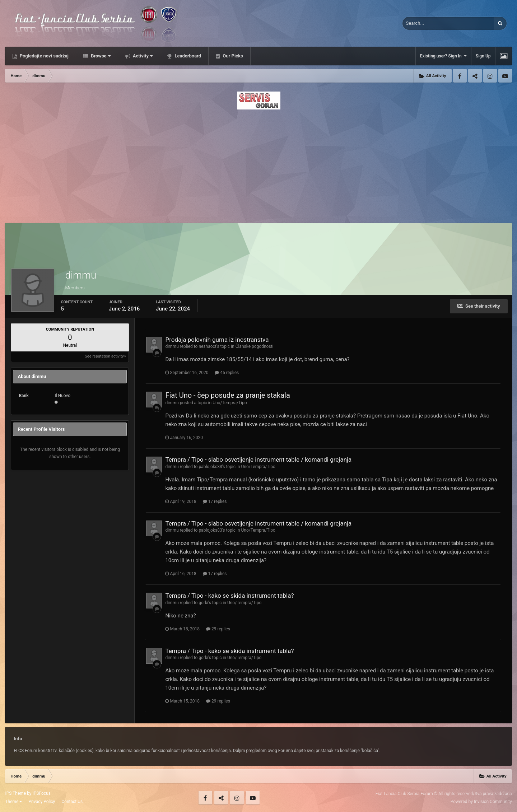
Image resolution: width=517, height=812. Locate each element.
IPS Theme (15, 793)
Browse (100, 56)
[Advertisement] (258, 164)
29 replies (218, 629)
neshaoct (207, 346)
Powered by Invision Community (481, 802)
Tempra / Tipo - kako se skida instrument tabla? (229, 596)
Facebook (460, 76)
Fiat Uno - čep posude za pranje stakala (227, 395)
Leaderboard (187, 56)
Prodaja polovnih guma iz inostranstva (217, 340)
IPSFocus (41, 793)
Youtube (505, 76)
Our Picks (232, 56)
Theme (13, 802)
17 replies (215, 501)
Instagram (490, 76)
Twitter (475, 76)
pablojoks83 (210, 467)
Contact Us (72, 802)
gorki (203, 603)
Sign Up (483, 56)
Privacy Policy (42, 802)
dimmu (172, 346)
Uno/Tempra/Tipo (230, 403)
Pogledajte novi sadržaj (43, 56)
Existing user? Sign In (443, 56)
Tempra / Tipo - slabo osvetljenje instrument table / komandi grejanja (258, 459)
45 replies (227, 373)
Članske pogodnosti (255, 346)
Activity (142, 56)
